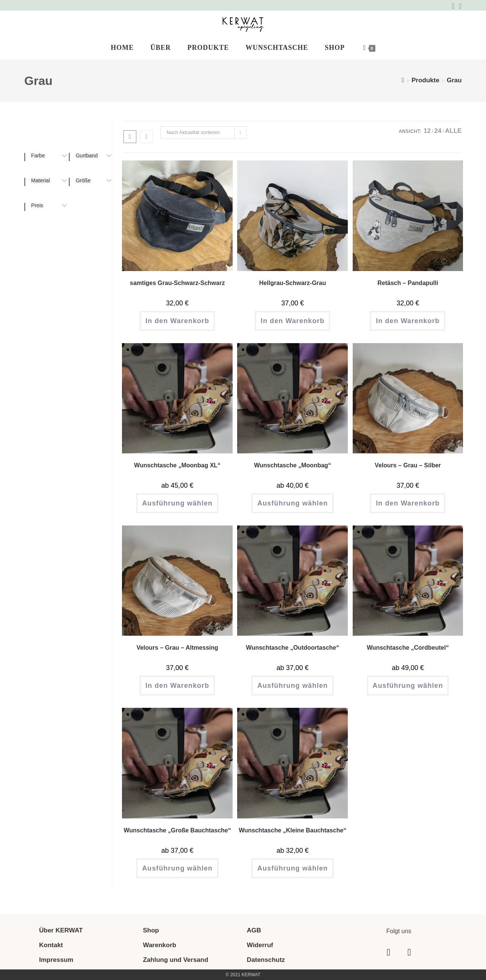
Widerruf (260, 945)
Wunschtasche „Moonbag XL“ (177, 471)
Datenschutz (266, 960)
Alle (453, 136)
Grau (454, 86)
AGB (254, 930)
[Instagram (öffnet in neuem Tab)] (459, 6)
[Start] (403, 86)
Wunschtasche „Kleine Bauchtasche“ (292, 836)
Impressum (56, 960)
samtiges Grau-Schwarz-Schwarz (177, 288)
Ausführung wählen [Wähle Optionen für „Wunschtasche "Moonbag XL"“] (177, 508)
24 (438, 136)
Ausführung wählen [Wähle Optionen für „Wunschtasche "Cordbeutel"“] (408, 691)
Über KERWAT (61, 930)
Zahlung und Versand (175, 960)
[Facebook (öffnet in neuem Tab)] (453, 6)
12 (427, 136)
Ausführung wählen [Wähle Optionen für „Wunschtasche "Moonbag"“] (292, 508)
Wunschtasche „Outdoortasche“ (292, 653)
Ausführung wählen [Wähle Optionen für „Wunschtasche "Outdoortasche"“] (292, 691)
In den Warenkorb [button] (177, 326)
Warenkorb (159, 945)
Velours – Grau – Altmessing (177, 653)
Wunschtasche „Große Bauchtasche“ (177, 836)
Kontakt (51, 945)
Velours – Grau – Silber (408, 471)
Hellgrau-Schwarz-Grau (292, 288)
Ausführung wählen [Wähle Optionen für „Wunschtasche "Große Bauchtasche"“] (177, 874)
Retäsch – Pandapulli (408, 288)
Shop (151, 930)
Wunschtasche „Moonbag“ (293, 471)
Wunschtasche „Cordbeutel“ (408, 653)
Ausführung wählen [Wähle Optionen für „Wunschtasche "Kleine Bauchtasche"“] (292, 874)
